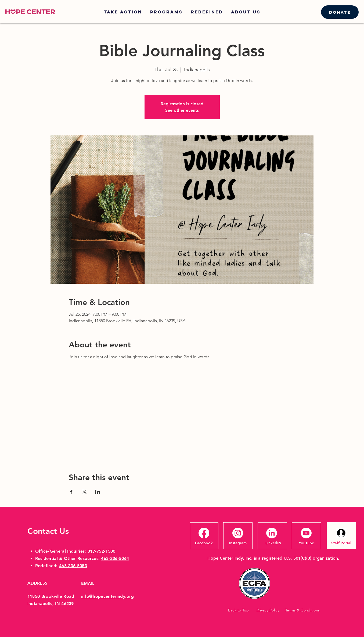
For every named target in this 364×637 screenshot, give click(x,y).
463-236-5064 (115, 558)
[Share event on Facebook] (71, 492)
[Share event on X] (84, 492)
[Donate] (340, 12)
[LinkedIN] (273, 543)
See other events (182, 110)
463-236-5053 (73, 566)
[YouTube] (306, 543)
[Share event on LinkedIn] (98, 492)
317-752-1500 (102, 551)
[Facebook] (204, 543)
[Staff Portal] (341, 543)
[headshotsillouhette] (341, 533)
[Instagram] (238, 543)
